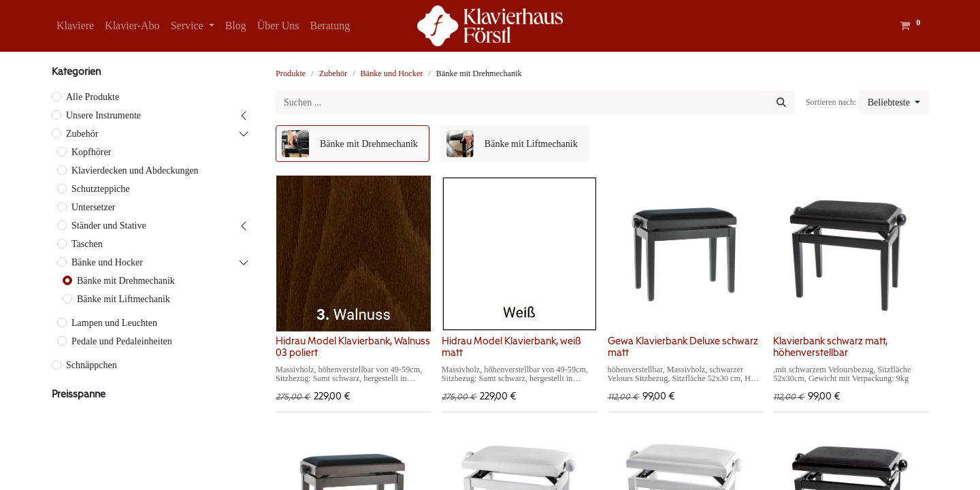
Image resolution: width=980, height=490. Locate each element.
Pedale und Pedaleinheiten (122, 341)
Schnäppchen (92, 365)
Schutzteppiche (101, 189)
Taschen (87, 244)
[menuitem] (75, 26)
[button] (894, 102)
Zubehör (82, 134)
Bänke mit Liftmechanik (124, 299)
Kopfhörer (91, 152)
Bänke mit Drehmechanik (126, 281)
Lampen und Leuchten (114, 323)
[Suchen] (781, 102)
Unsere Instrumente (103, 115)
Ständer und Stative (109, 226)
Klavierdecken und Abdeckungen (135, 170)
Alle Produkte (93, 97)
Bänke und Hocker (107, 262)
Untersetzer (94, 207)
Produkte (291, 73)
